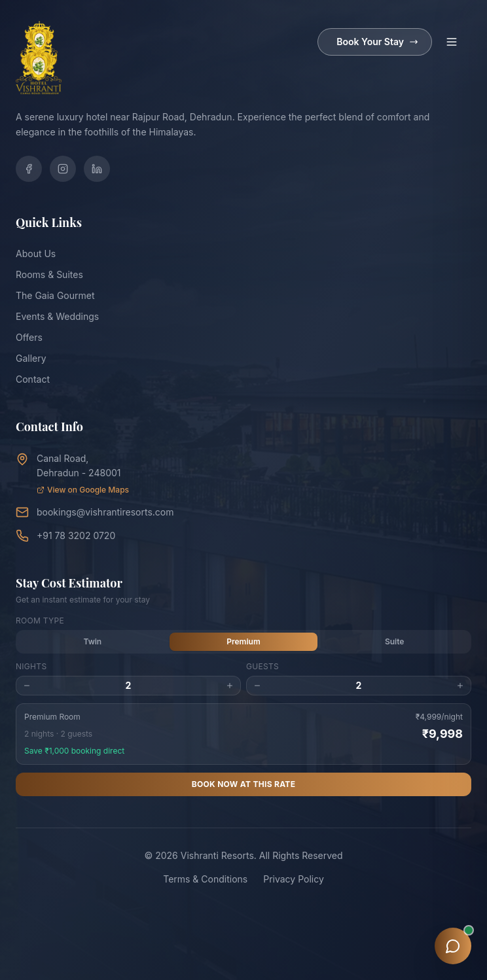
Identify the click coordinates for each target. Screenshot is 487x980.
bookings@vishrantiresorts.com (105, 512)
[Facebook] (29, 169)
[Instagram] (63, 169)
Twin (92, 641)
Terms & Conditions (205, 879)
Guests (262, 666)
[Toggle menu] (452, 42)
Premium (243, 641)
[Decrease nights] (27, 686)
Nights (31, 666)
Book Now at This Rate (243, 784)
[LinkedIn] (97, 169)
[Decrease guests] (257, 686)
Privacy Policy (294, 879)
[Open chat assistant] (453, 946)
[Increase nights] (230, 686)
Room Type (40, 621)
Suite (395, 641)
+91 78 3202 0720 (76, 535)
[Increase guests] (460, 686)
